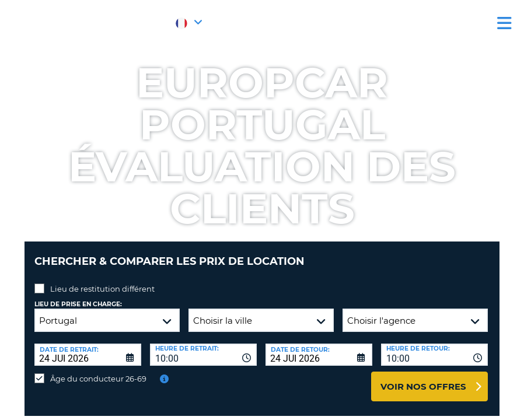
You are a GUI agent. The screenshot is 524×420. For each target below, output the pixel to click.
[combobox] (203, 346)
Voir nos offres (423, 378)
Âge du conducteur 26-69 (98, 370)
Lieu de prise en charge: (78, 295)
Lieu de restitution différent (102, 280)
